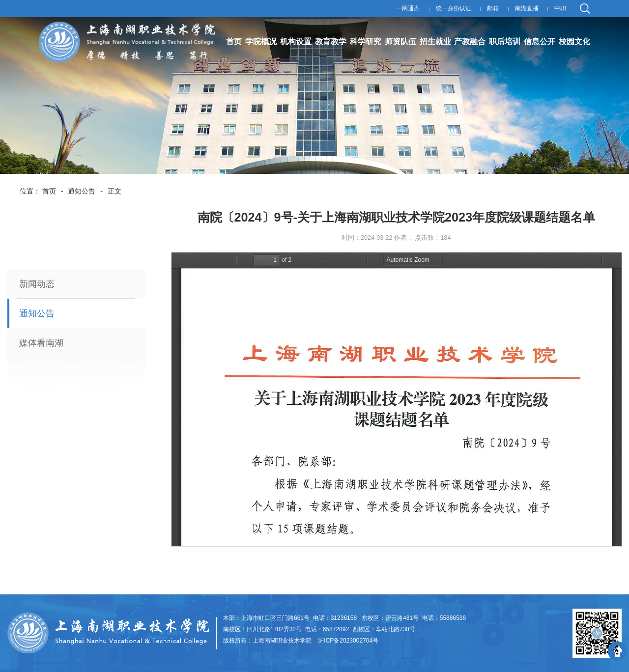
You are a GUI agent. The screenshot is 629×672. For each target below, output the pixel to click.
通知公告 (82, 191)
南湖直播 (527, 8)
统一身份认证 (454, 8)
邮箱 (493, 8)
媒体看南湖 (41, 343)
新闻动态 (37, 284)
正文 (114, 191)
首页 (49, 191)
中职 (560, 8)
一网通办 (408, 8)
